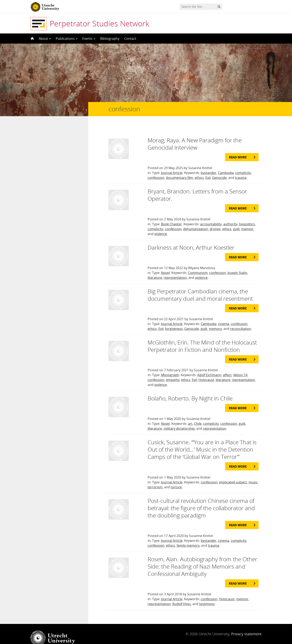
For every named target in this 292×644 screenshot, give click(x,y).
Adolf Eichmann (209, 367)
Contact (130, 39)
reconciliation (241, 321)
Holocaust (206, 372)
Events (89, 39)
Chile (198, 415)
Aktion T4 (240, 367)
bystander (209, 165)
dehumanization (196, 221)
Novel (165, 265)
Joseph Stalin (237, 265)
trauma (241, 170)
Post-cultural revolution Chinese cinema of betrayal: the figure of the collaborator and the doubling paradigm (201, 500)
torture (176, 479)
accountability (211, 216)
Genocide (219, 170)
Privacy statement (246, 626)
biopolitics (247, 216)
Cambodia (226, 165)
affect (227, 367)
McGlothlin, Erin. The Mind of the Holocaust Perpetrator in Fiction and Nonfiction (202, 338)
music (253, 474)
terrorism (155, 479)
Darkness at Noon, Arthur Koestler (191, 239)
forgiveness (174, 321)
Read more (238, 149)
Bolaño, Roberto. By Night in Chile (190, 390)
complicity (243, 165)
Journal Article (172, 165)
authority (230, 216)
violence (161, 226)
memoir (247, 221)
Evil (208, 170)
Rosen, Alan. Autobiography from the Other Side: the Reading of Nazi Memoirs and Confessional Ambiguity (202, 558)
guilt (236, 221)
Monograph (170, 367)
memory (215, 321)
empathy (173, 372)
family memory (188, 537)
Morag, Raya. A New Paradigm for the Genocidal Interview (195, 136)
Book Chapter (171, 216)
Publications (67, 39)
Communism (198, 265)
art (190, 415)
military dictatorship (179, 420)
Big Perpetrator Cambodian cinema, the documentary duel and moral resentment (200, 287)
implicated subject (233, 474)
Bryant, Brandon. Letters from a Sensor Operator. (197, 187)
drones (215, 221)
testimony (207, 596)
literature (155, 269)
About (45, 39)
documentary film (179, 170)
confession (156, 170)
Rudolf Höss (182, 596)
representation (175, 269)
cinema (224, 316)
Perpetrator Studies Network (99, 23)
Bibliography (110, 39)
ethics (199, 170)
